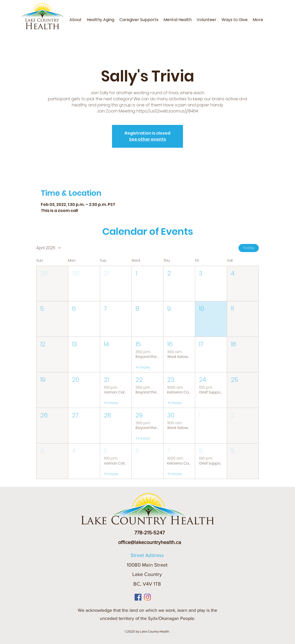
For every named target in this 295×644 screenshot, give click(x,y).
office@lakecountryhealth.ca (150, 542)
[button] (267, 17)
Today (249, 248)
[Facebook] (138, 597)
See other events (147, 139)
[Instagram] (147, 597)
